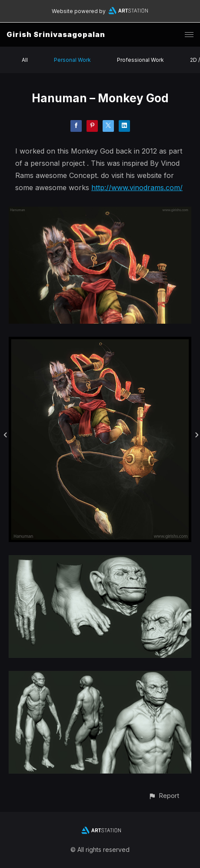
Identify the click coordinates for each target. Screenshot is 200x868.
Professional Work (140, 60)
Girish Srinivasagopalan (56, 34)
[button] (164, 796)
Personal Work (72, 60)
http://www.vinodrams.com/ (137, 188)
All (25, 60)
